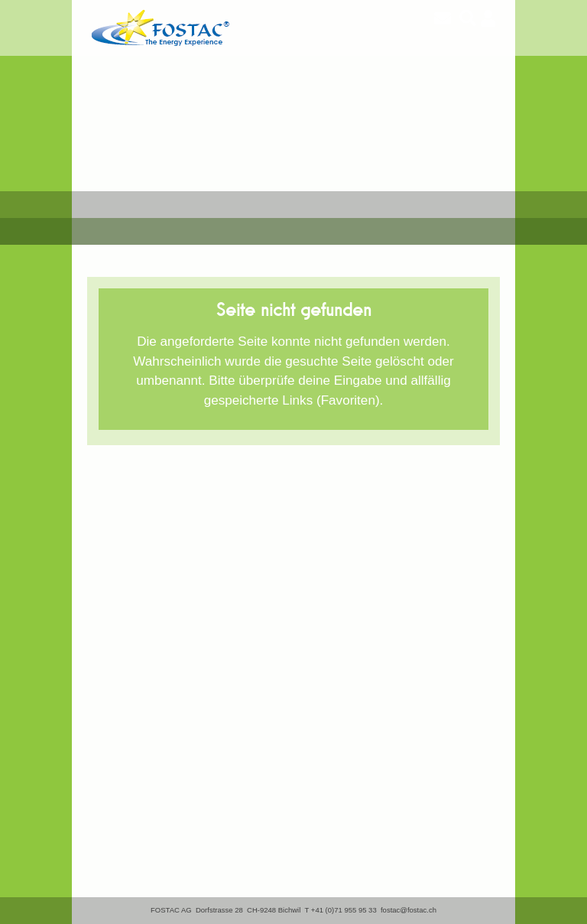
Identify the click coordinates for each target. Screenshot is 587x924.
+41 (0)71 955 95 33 (344, 910)
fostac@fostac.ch (409, 910)
